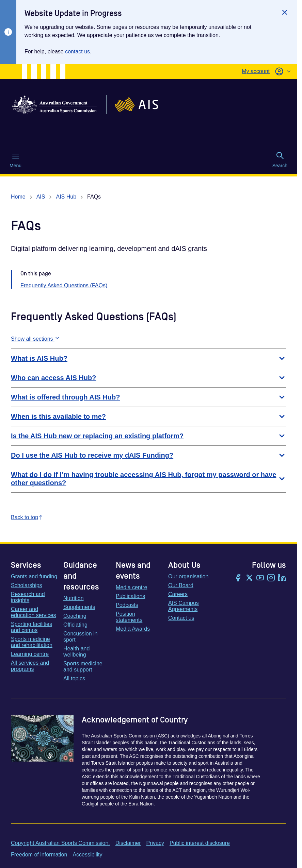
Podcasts (127, 605)
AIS (41, 197)
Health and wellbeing (76, 652)
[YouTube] (260, 578)
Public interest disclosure (200, 843)
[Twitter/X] (249, 578)
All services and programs (30, 666)
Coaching (75, 616)
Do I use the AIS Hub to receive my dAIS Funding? (148, 455)
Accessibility (87, 855)
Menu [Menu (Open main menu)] (15, 160)
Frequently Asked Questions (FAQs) (64, 285)
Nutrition (74, 598)
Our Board (181, 585)
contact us (77, 52)
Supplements (79, 607)
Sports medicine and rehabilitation (32, 642)
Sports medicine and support (83, 667)
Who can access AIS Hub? (148, 378)
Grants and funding (34, 576)
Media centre (132, 587)
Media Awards (133, 629)
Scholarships (27, 585)
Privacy (155, 843)
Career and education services (34, 612)
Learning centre (30, 654)
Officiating (75, 625)
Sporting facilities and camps (31, 627)
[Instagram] (271, 578)
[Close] (285, 12)
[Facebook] (238, 578)
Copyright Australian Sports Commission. (60, 843)
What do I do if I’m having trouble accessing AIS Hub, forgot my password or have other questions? (148, 479)
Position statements (129, 617)
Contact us (181, 618)
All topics (74, 678)
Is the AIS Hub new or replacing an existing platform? (148, 436)
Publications (130, 596)
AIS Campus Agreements (184, 606)
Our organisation (188, 576)
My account (256, 71)
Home (18, 197)
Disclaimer (128, 843)
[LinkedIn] (282, 578)
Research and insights (28, 597)
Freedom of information (39, 855)
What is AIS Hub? (148, 358)
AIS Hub (66, 197)
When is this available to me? (148, 416)
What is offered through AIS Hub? (148, 397)
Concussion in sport (81, 637)
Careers (178, 594)
